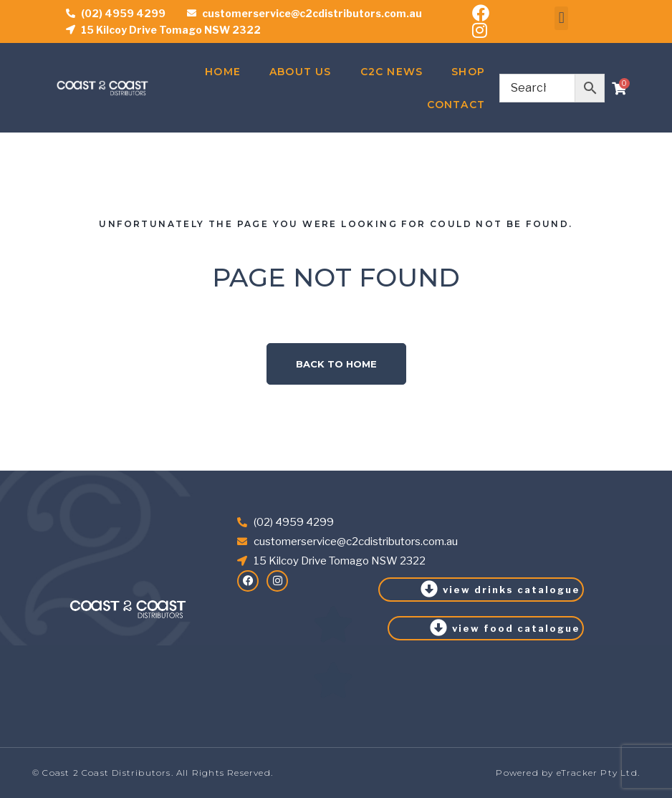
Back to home (336, 364)
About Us (301, 72)
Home (223, 72)
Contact (456, 105)
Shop (468, 72)
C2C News (392, 72)
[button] (561, 18)
